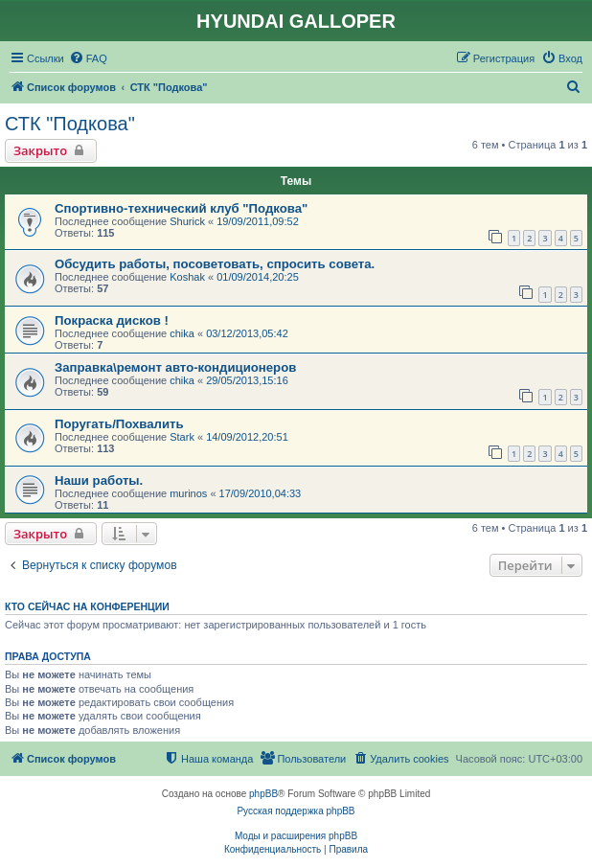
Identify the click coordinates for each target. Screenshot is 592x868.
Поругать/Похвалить (119, 424)
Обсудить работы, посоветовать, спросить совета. (215, 264)
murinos (188, 493)
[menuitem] (88, 58)
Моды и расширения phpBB (296, 836)
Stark (182, 437)
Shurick (187, 221)
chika (182, 333)
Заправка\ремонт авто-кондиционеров (175, 367)
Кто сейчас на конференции (87, 606)
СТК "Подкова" (70, 124)
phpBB (263, 794)
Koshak (187, 277)
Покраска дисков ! (112, 320)
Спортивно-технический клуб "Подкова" (181, 208)
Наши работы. (99, 480)
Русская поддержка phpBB (296, 811)
